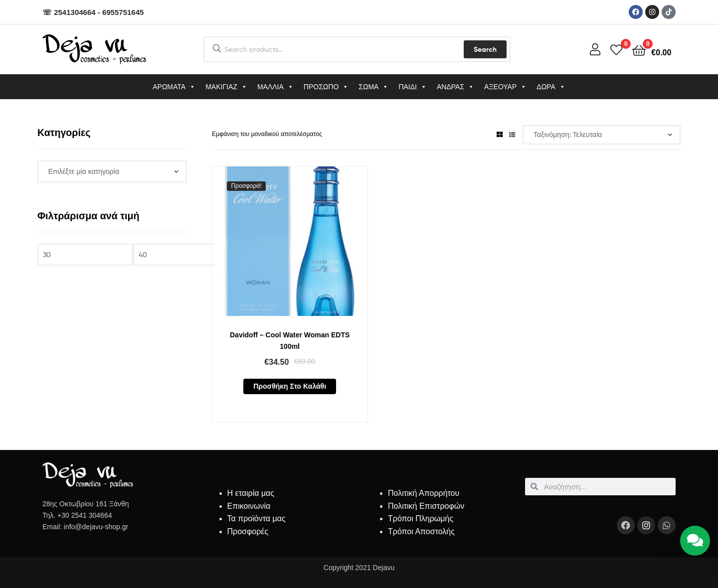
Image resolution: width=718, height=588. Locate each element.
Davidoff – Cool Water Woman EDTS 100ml (290, 341)
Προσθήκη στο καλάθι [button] (290, 386)
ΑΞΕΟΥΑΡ (505, 87)
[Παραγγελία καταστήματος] (602, 135)
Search (485, 49)
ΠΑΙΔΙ (413, 87)
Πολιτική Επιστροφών (426, 506)
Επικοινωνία (249, 506)
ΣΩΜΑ (373, 87)
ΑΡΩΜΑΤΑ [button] (174, 87)
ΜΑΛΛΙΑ (275, 87)
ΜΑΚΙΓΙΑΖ (226, 87)
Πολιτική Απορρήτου (424, 493)
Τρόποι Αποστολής (421, 531)
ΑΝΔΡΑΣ (455, 87)
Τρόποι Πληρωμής (421, 518)
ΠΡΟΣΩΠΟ (326, 87)
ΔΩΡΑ (551, 87)
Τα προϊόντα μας (257, 518)
